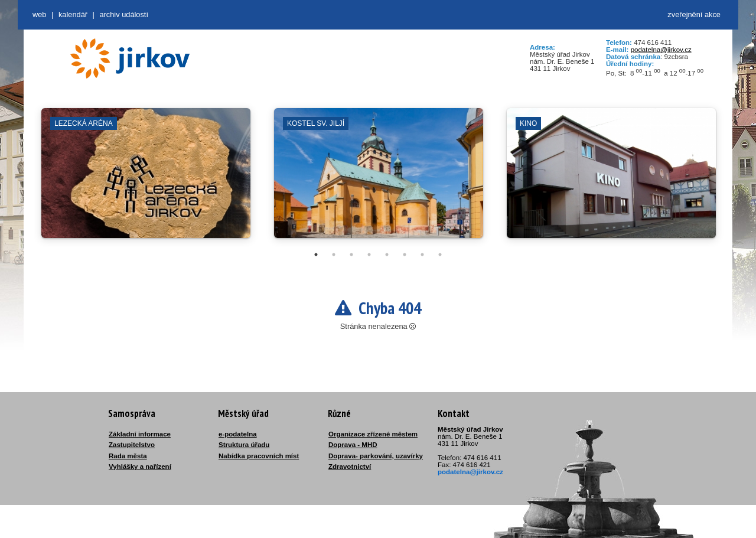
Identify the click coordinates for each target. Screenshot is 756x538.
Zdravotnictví (350, 467)
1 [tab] (316, 255)
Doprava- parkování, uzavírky (376, 456)
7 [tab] (422, 255)
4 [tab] (369, 255)
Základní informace (140, 434)
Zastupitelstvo (132, 445)
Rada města (128, 456)
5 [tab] (387, 255)
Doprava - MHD (353, 445)
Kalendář (73, 14)
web (39, 14)
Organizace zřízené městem (373, 434)
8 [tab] (440, 255)
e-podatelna (238, 434)
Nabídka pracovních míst (259, 456)
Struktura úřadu (244, 445)
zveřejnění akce (694, 14)
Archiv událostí (124, 14)
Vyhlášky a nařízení (140, 467)
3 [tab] (351, 255)
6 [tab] (405, 255)
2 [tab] (334, 255)
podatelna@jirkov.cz (661, 50)
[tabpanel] (146, 179)
